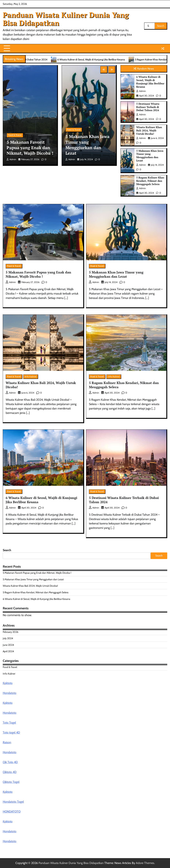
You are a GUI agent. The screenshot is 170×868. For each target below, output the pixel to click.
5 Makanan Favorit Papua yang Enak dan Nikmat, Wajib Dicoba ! (30, 148)
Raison (7, 742)
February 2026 (11, 632)
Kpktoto (8, 683)
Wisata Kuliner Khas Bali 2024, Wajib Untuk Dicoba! (149, 131)
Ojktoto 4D (10, 772)
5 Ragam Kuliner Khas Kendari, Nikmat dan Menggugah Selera (150, 181)
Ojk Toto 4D (10, 762)
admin (11, 159)
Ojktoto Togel (11, 782)
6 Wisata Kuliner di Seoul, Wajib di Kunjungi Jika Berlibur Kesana (103, 59)
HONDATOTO (12, 812)
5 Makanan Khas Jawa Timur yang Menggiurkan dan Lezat (87, 145)
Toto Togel (9, 723)
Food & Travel (15, 135)
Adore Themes (145, 863)
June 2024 (8, 645)
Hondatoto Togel (13, 802)
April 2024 (8, 651)
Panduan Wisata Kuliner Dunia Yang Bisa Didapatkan (66, 19)
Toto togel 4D (11, 732)
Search (7, 550)
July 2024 (8, 638)
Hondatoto (10, 693)
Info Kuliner (31, 377)
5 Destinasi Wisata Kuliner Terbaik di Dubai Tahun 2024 (148, 107)
